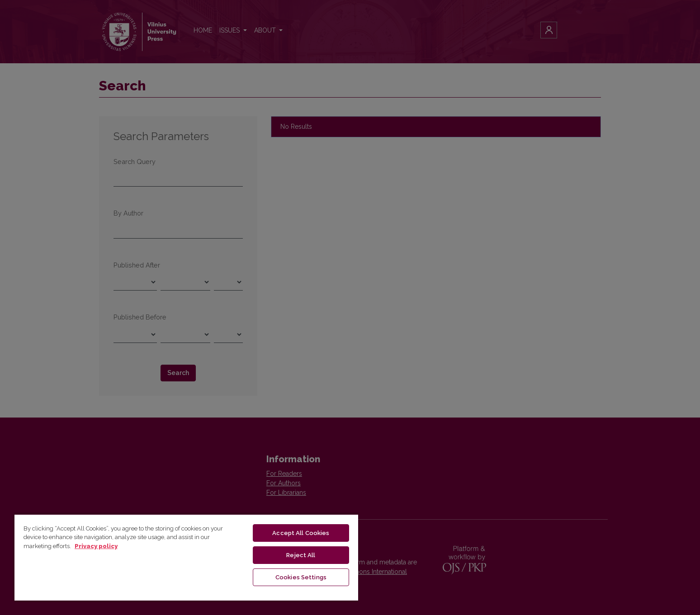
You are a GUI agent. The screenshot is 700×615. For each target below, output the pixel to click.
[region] (186, 557)
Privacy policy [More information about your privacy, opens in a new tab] (96, 546)
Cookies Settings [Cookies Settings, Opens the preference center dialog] (301, 577)
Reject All (301, 555)
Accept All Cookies (301, 533)
